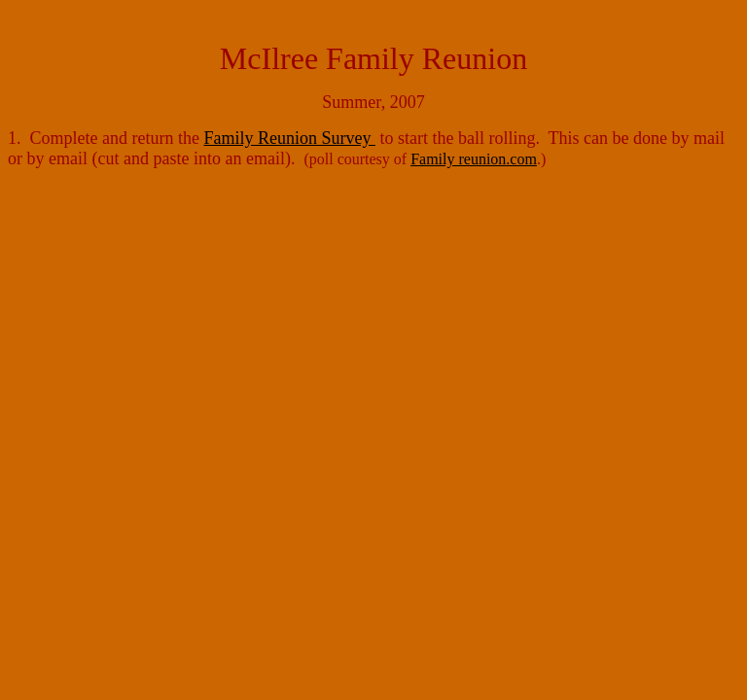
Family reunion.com (474, 159)
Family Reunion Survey (289, 138)
